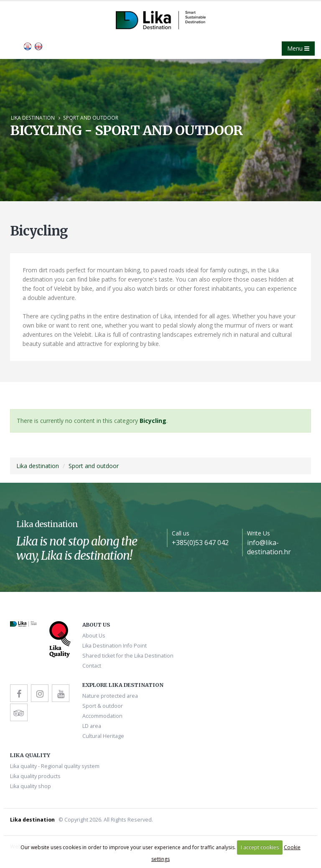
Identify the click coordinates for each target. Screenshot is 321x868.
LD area (92, 726)
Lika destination (33, 118)
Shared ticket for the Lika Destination (128, 656)
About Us (94, 636)
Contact (92, 666)
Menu (298, 48)
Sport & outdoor (103, 706)
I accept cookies (260, 847)
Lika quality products (35, 776)
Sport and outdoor (91, 118)
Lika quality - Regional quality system (55, 766)
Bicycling (153, 421)
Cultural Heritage (103, 736)
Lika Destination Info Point (115, 646)
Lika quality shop (31, 786)
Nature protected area (110, 696)
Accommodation (102, 716)
